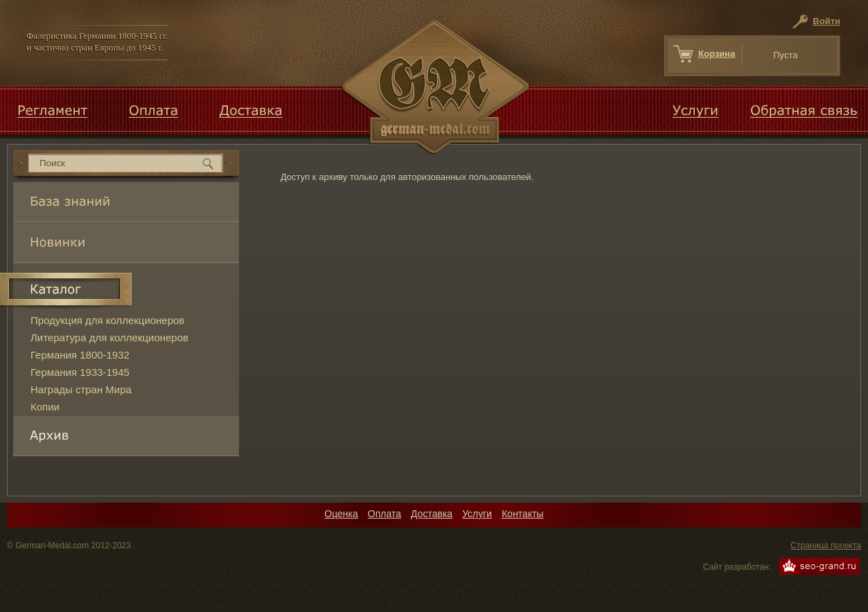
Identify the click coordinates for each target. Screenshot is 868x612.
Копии (45, 407)
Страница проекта (826, 546)
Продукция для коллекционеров (107, 320)
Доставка (432, 514)
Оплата (384, 514)
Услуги (477, 514)
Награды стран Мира (81, 389)
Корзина (717, 54)
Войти (826, 21)
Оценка (341, 514)
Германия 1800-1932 (80, 355)
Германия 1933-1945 (80, 372)
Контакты (522, 514)
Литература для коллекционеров (109, 337)
